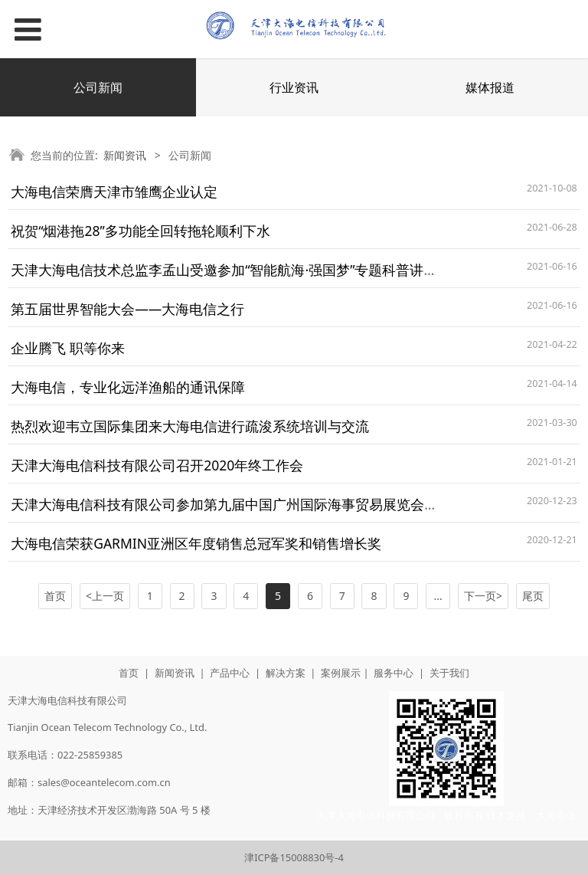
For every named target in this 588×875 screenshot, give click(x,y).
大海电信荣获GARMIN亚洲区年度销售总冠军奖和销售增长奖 (196, 543)
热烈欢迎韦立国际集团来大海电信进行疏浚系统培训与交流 (190, 426)
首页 (129, 673)
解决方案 (286, 673)
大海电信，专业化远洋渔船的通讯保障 (128, 387)
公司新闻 (98, 87)
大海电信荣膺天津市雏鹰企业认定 (114, 192)
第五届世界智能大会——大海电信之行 (127, 309)
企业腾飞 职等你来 (68, 348)
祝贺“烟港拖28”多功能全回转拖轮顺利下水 (140, 231)
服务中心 (394, 673)
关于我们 (449, 673)
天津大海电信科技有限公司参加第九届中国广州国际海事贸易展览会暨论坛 (238, 504)
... (438, 596)
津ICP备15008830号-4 (294, 857)
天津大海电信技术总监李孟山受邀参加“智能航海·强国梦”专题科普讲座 (224, 270)
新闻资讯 (125, 155)
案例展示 (341, 673)
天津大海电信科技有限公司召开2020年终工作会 (157, 465)
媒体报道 (490, 87)
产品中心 (230, 673)
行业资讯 (294, 87)
